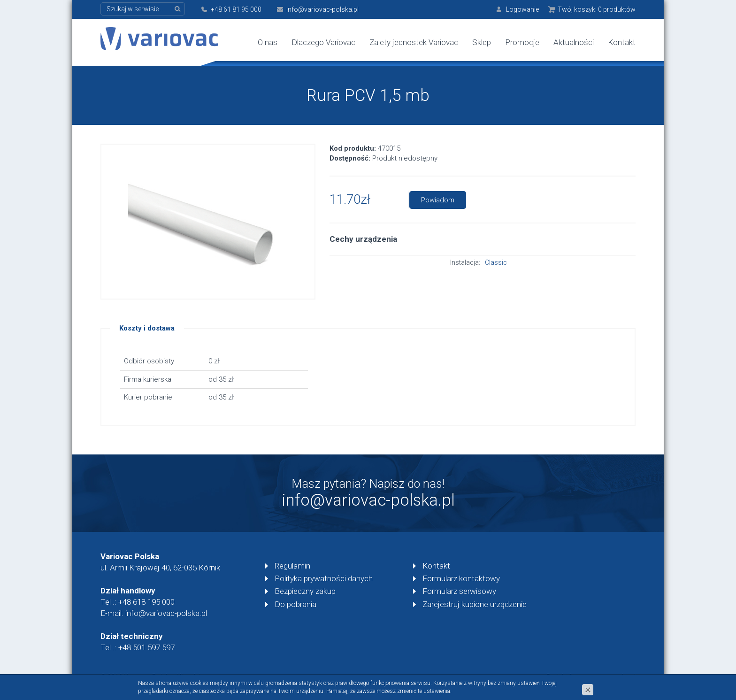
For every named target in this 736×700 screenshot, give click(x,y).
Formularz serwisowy (459, 591)
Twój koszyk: (597, 9)
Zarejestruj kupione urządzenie (475, 604)
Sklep (482, 42)
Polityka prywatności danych (324, 578)
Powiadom (438, 200)
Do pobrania (295, 604)
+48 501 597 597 (146, 647)
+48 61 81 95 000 (236, 9)
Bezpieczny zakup (305, 591)
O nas (268, 42)
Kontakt (622, 42)
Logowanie (522, 9)
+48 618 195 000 (146, 602)
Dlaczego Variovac (323, 42)
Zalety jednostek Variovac (414, 42)
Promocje (522, 42)
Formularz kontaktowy (461, 578)
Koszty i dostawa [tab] (147, 328)
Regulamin (292, 566)
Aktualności (574, 42)
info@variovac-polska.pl (322, 9)
